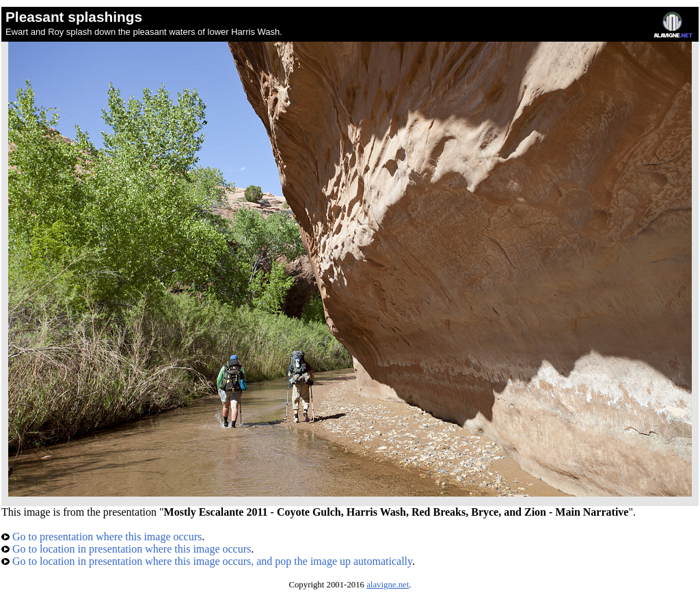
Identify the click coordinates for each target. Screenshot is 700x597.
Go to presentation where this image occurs (102, 537)
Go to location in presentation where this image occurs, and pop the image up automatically (207, 561)
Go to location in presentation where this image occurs (126, 549)
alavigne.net (388, 585)
